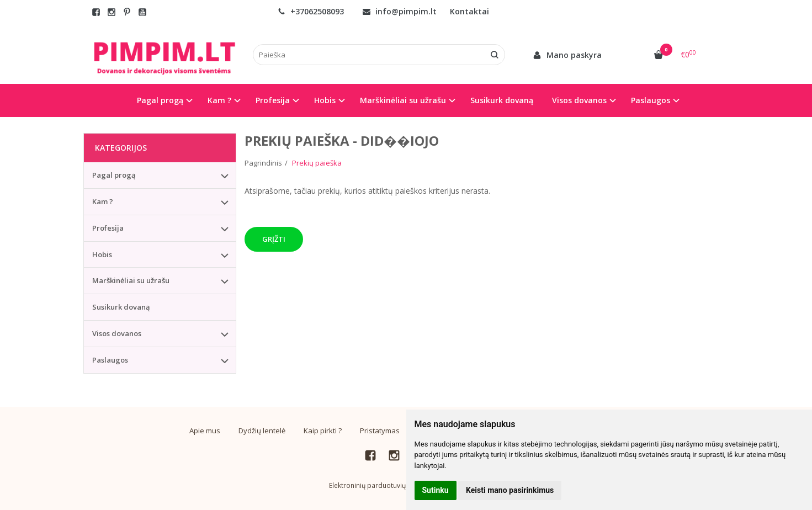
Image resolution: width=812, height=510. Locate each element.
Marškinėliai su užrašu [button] (403, 100)
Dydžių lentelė (262, 431)
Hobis (102, 254)
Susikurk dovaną (502, 100)
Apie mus (205, 431)
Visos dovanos (117, 333)
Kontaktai (469, 11)
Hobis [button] (325, 100)
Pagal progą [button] (160, 100)
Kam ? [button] (219, 100)
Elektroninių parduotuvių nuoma (379, 485)
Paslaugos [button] (651, 100)
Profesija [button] (273, 100)
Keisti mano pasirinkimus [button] (510, 490)
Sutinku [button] (436, 490)
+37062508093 (311, 11)
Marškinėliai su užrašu (131, 280)
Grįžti (274, 239)
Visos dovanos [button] (579, 100)
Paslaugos (110, 360)
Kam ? (103, 201)
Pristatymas (380, 431)
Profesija (108, 228)
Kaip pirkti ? (323, 431)
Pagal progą (114, 175)
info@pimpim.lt (400, 11)
